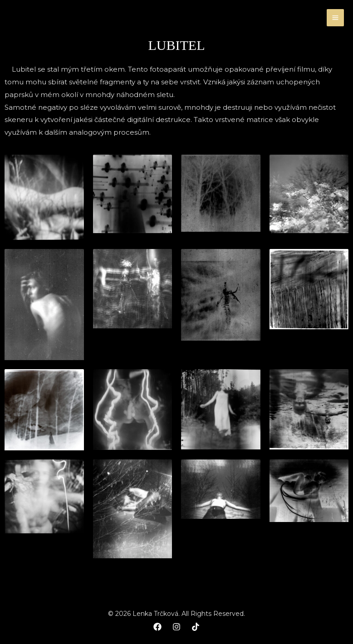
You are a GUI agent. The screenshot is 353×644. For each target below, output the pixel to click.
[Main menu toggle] (336, 18)
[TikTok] (196, 627)
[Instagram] (176, 627)
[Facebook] (157, 627)
